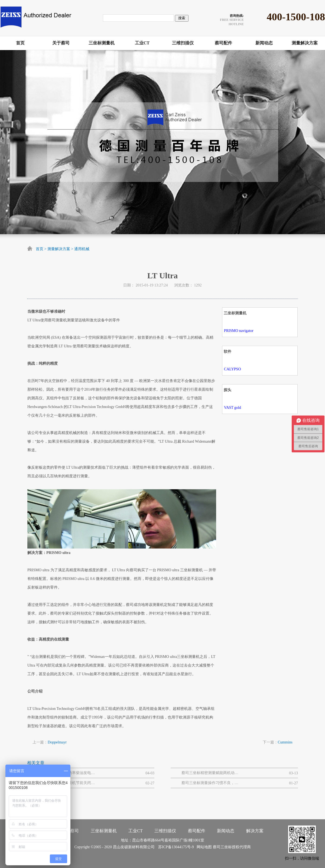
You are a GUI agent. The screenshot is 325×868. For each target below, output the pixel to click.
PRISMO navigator (239, 331)
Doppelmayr (57, 742)
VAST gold (233, 408)
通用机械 (82, 249)
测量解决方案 (59, 249)
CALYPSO (232, 369)
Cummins (285, 742)
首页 (40, 249)
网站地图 (203, 847)
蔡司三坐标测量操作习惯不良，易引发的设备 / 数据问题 (210, 783)
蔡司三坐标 (222, 847)
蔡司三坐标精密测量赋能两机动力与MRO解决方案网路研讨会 (210, 773)
